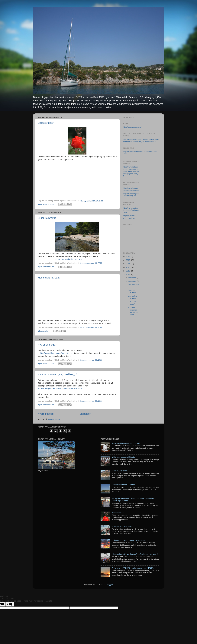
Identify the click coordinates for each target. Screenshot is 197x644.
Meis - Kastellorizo (119, 471)
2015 (128, 260)
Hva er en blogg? (47, 345)
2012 (128, 271)
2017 (128, 257)
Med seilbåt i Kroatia (49, 278)
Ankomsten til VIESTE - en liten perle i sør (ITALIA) (133, 568)
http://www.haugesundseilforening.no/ (131, 189)
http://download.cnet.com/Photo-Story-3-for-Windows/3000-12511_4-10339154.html (141, 140)
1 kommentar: (44, 331)
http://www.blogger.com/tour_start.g (56, 353)
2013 (128, 267)
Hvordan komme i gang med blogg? (57, 374)
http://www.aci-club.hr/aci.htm (129, 217)
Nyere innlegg (46, 414)
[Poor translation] (10, 604)
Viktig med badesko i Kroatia (123, 457)
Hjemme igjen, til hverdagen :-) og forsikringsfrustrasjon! (135, 554)
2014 (128, 264)
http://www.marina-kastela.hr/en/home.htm (131, 210)
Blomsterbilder (46, 123)
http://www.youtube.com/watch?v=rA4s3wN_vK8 (60, 389)
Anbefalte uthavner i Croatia (123, 485)
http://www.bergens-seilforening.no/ (131, 195)
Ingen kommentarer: (46, 204)
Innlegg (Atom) (54, 419)
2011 (128, 274)
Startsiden (85, 414)
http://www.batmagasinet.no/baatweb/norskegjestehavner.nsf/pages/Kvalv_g (131, 171)
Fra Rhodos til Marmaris (122, 526)
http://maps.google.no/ (132, 127)
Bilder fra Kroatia (47, 218)
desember (133, 278)
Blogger (110, 585)
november (133, 281)
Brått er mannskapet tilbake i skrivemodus (129, 540)
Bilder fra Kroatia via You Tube (68, 259)
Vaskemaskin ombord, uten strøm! (126, 443)
